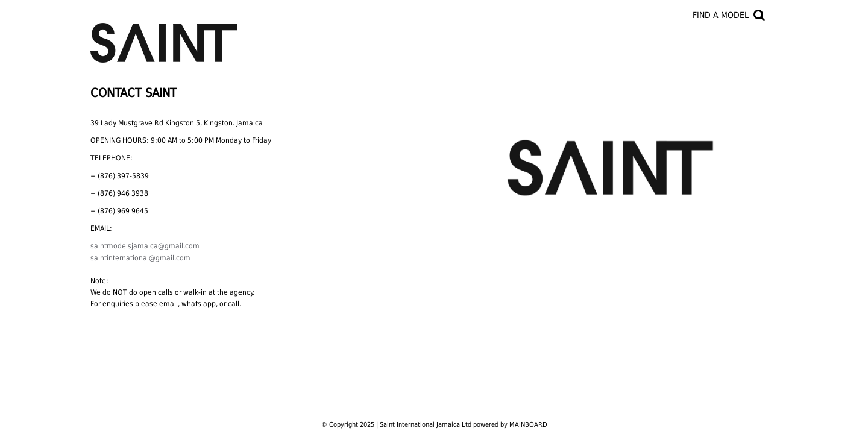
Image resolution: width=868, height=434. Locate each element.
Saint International (164, 36)
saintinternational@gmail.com (140, 258)
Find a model (721, 15)
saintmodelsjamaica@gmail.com (145, 246)
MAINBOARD (528, 425)
